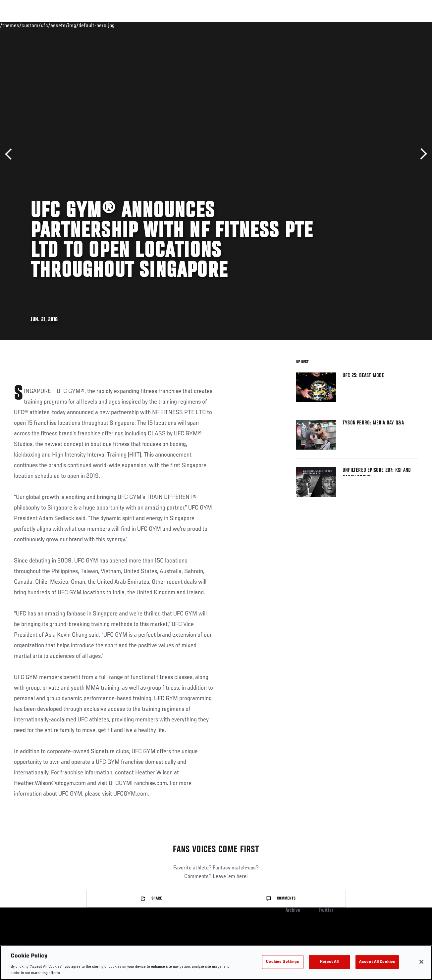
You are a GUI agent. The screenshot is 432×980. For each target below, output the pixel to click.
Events (18, 25)
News (102, 25)
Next (421, 154)
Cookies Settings (283, 962)
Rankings (46, 25)
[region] (216, 963)
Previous (11, 154)
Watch (338, 25)
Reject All (329, 962)
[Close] (421, 962)
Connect (312, 25)
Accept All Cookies (377, 962)
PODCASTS (367, 25)
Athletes (76, 25)
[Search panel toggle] (410, 25)
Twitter (326, 910)
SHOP (392, 25)
